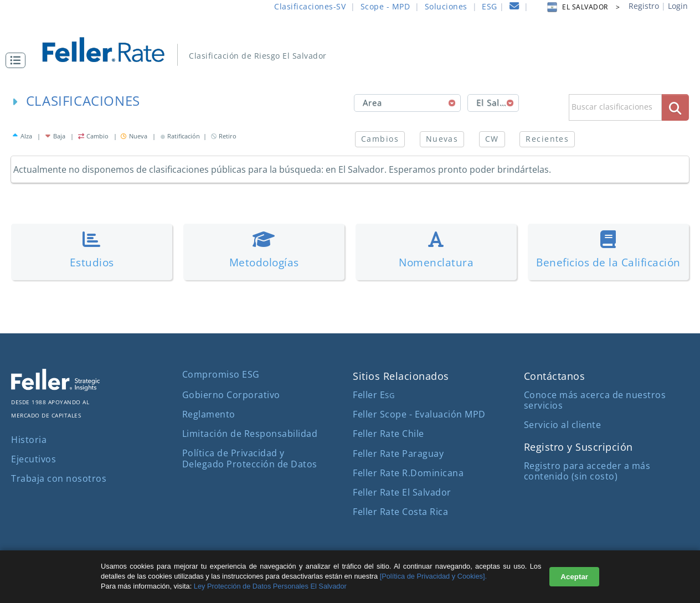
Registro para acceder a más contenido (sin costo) (587, 471)
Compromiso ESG (221, 374)
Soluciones (446, 6)
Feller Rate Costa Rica (400, 512)
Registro (644, 6)
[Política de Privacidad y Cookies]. (433, 576)
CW (492, 139)
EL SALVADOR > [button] (583, 7)
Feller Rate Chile (388, 434)
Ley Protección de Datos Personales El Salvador (269, 586)
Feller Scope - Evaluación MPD (419, 414)
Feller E (374, 395)
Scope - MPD (385, 6)
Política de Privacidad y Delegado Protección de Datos (250, 458)
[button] (18, 60)
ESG (490, 6)
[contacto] (514, 7)
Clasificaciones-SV (310, 6)
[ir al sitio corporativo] (55, 388)
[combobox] (408, 103)
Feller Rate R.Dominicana (408, 473)
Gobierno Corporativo (231, 395)
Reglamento (209, 414)
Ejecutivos (34, 459)
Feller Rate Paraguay (398, 453)
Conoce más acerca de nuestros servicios (595, 400)
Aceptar (574, 577)
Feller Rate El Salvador (402, 492)
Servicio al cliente (563, 425)
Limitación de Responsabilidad (250, 434)
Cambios (380, 139)
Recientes (547, 139)
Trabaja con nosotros (59, 478)
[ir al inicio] (111, 48)
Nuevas (442, 139)
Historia (29, 440)
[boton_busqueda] (675, 107)
